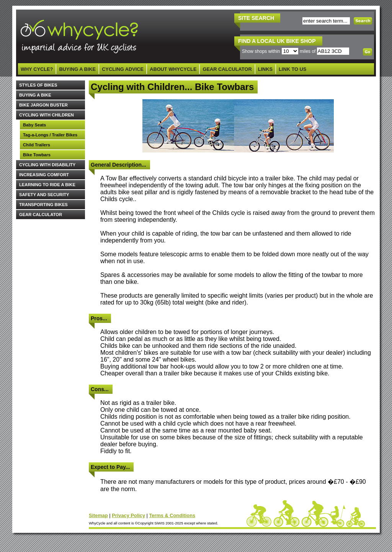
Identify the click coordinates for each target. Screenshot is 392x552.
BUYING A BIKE (77, 69)
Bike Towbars (37, 155)
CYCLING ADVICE (123, 69)
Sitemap (98, 515)
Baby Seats (34, 125)
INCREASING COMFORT (44, 175)
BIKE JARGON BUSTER (43, 105)
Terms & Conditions (172, 515)
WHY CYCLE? (37, 69)
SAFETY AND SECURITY (44, 195)
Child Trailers (37, 145)
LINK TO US (292, 69)
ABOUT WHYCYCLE (173, 69)
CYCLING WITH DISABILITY (47, 165)
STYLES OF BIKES (38, 85)
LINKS (265, 69)
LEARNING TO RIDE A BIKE (47, 185)
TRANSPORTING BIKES (43, 205)
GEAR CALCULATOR (227, 69)
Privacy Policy (128, 515)
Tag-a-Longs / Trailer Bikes (50, 135)
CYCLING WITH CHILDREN (47, 115)
